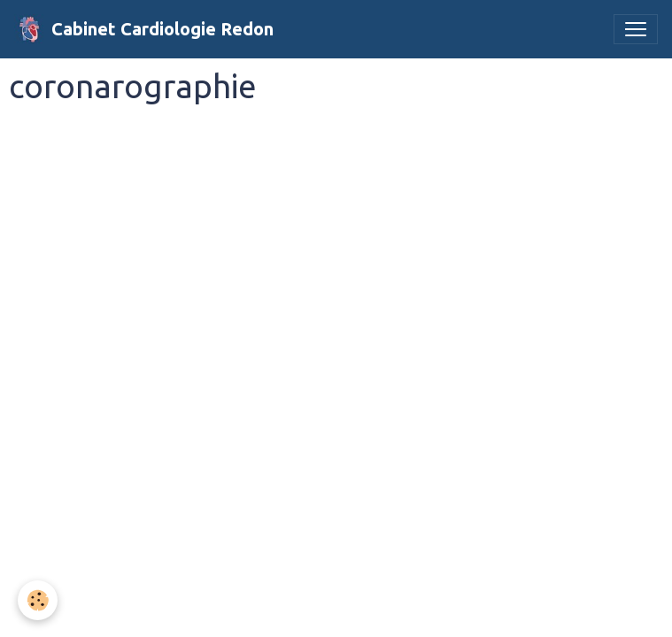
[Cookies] (38, 600)
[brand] (144, 29)
